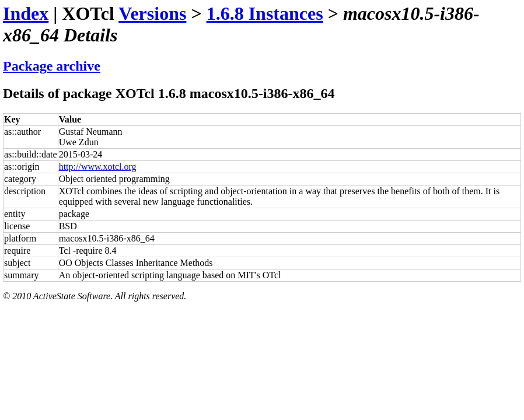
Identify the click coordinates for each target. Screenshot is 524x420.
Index (26, 13)
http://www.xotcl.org (98, 167)
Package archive (52, 66)
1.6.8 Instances (265, 13)
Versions (152, 13)
